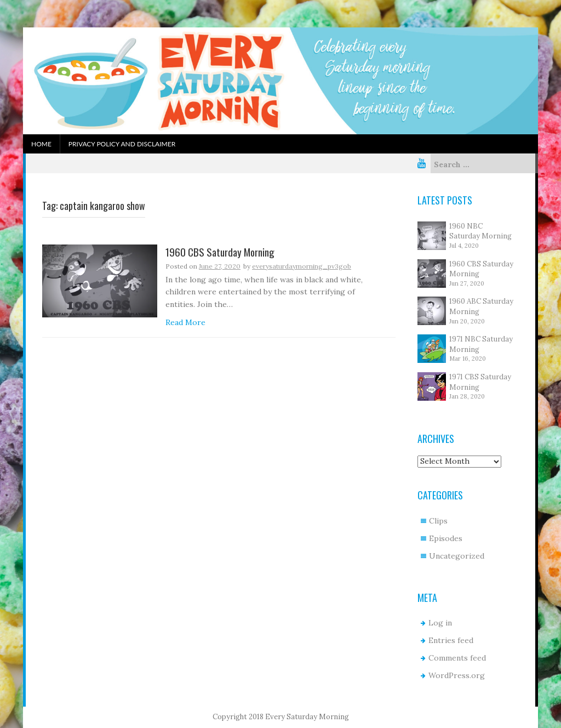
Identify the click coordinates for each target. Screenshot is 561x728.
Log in (440, 623)
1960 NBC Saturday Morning (480, 231)
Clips (438, 521)
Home (41, 144)
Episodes (446, 538)
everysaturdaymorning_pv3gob (302, 266)
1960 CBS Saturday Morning (220, 252)
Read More (185, 322)
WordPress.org (457, 675)
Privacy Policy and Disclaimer (122, 144)
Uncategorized (457, 556)
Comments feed (457, 658)
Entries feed (451, 640)
